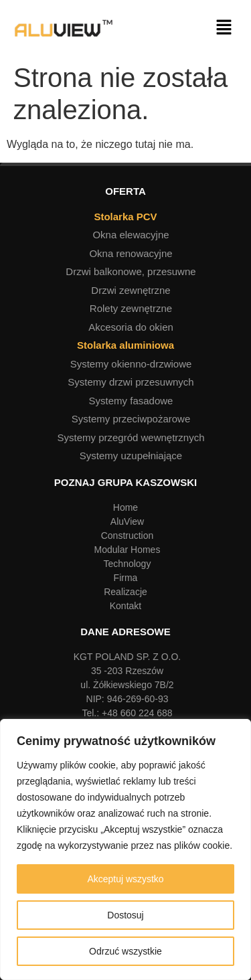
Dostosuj (125, 915)
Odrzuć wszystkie (125, 951)
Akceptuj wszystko (125, 879)
